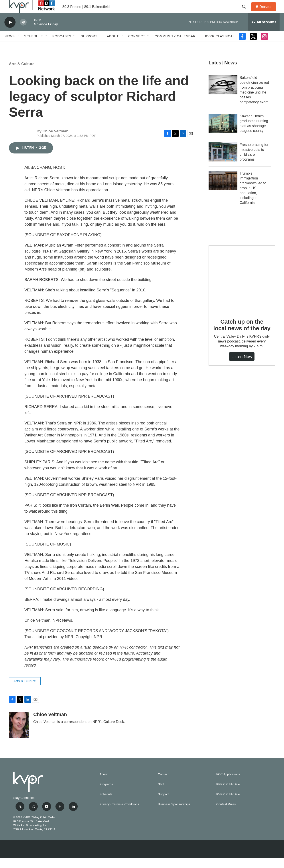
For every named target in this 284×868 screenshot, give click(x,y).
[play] (10, 32)
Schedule (34, 46)
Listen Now (242, 366)
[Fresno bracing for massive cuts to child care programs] (223, 162)
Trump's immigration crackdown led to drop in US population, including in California (253, 198)
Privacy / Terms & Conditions (119, 814)
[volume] (23, 32)
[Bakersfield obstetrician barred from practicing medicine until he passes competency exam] (223, 95)
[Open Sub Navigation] (18, 46)
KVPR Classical (220, 46)
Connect (137, 46)
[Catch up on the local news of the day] (242, 289)
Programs (106, 794)
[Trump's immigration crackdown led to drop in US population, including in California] (223, 191)
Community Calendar (175, 46)
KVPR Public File (228, 804)
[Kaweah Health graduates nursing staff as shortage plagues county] (223, 133)
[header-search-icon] (246, 12)
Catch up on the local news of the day (242, 335)
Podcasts (62, 46)
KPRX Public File (228, 794)
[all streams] (264, 32)
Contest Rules (226, 814)
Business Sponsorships (174, 814)
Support (89, 46)
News (10, 46)
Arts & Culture (22, 74)
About (113, 46)
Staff (161, 794)
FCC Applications (228, 784)
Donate (268, 12)
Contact (163, 784)
